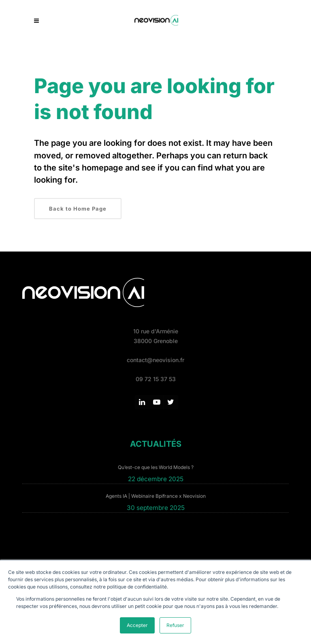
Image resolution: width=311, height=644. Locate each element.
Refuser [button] (175, 625)
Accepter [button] (137, 625)
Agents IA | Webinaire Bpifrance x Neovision (156, 496)
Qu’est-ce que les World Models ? (156, 467)
